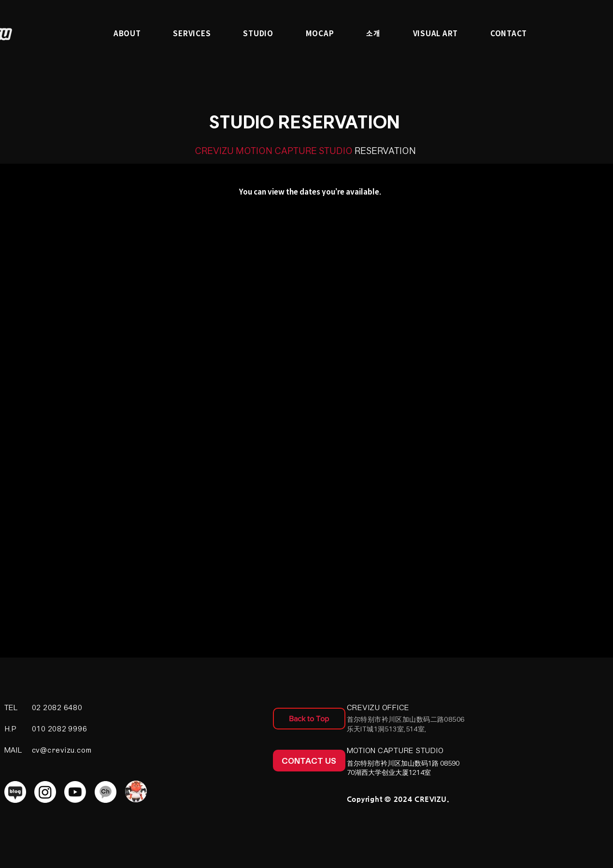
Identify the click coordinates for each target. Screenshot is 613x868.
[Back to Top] (309, 719)
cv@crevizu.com (62, 750)
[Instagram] (45, 792)
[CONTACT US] (309, 761)
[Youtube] (75, 792)
